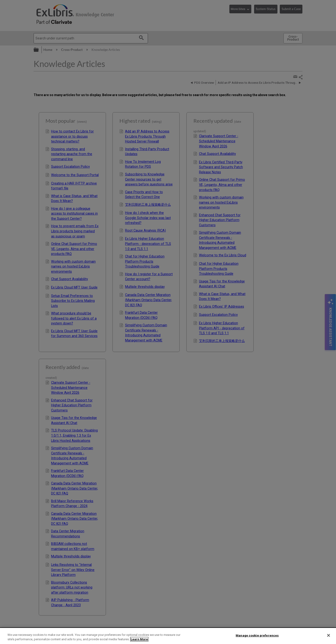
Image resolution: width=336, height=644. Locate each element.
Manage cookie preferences (257, 635)
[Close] (329, 635)
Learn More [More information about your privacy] (139, 639)
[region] (168, 636)
